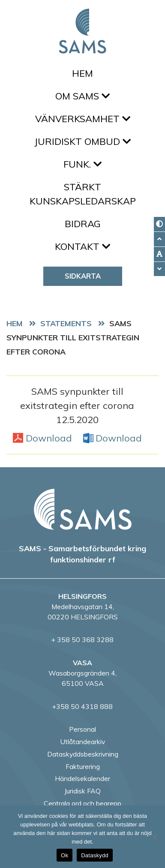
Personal (82, 729)
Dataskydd (95, 855)
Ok (64, 855)
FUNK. (82, 164)
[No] (154, 837)
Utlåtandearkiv (82, 742)
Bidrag (83, 224)
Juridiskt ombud (82, 141)
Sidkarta (83, 276)
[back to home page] (83, 509)
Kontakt (82, 246)
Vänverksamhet (83, 119)
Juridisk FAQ (82, 791)
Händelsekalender (82, 778)
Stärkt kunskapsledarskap (83, 194)
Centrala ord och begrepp (82, 803)
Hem (82, 73)
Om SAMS (82, 96)
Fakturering (83, 766)
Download (49, 438)
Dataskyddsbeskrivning (83, 754)
